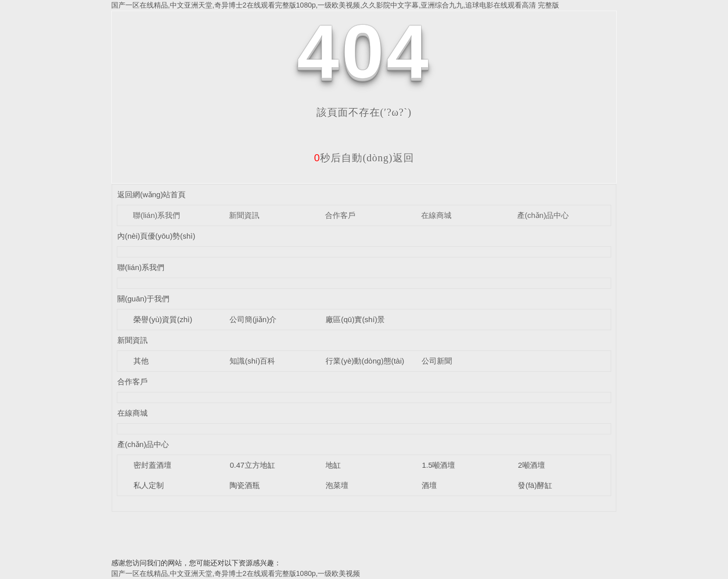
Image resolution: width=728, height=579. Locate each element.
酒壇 (429, 485)
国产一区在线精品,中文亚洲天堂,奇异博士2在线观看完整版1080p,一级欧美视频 (236, 573)
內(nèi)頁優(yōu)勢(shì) (156, 236)
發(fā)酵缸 (535, 485)
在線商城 (436, 215)
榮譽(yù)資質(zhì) (163, 319)
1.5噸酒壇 (438, 465)
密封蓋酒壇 (152, 465)
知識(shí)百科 (252, 361)
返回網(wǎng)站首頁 (152, 194)
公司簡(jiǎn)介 (253, 319)
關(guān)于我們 (143, 299)
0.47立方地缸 (252, 465)
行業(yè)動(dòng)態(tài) (365, 361)
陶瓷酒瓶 (245, 485)
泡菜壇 (337, 485)
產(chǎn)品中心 (543, 215)
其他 (141, 361)
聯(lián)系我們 (156, 215)
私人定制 (149, 485)
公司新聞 (437, 361)
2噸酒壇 (531, 465)
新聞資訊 (244, 215)
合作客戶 (340, 215)
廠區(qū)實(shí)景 (355, 319)
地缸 (333, 465)
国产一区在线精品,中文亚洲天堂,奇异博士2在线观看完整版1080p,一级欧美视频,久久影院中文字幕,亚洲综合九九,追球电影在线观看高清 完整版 (335, 5)
